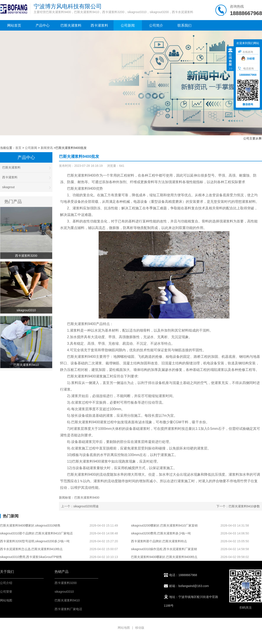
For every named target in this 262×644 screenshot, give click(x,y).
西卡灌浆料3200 (66, 583)
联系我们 (184, 25)
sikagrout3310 (64, 592)
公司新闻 (128, 25)
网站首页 (14, 25)
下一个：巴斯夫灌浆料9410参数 (238, 506)
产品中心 (43, 25)
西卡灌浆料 (99, 25)
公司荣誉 (6, 592)
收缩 (230, 59)
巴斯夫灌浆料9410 (67, 600)
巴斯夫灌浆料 (71, 25)
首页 (18, 148)
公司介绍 (6, 583)
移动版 (140, 628)
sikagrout (26, 187)
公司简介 (156, 25)
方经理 (248, 59)
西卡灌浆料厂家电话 (68, 609)
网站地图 (6, 600)
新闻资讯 (47, 148)
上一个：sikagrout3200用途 (80, 506)
